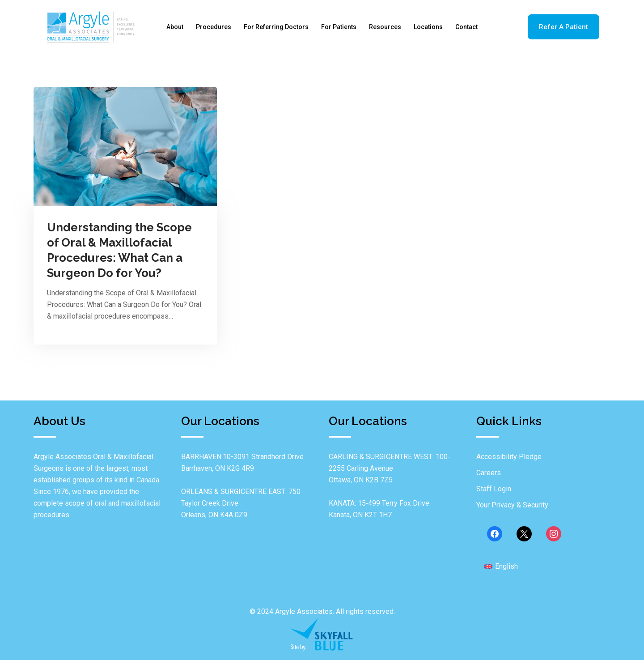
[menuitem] (501, 566)
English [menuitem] (506, 566)
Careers (489, 473)
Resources (385, 27)
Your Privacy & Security (512, 505)
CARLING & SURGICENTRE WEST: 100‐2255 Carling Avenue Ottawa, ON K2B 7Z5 (389, 468)
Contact (466, 27)
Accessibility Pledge (509, 457)
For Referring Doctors (276, 27)
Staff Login (494, 489)
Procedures (214, 27)
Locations (428, 27)
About (175, 27)
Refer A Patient (563, 27)
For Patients (339, 27)
